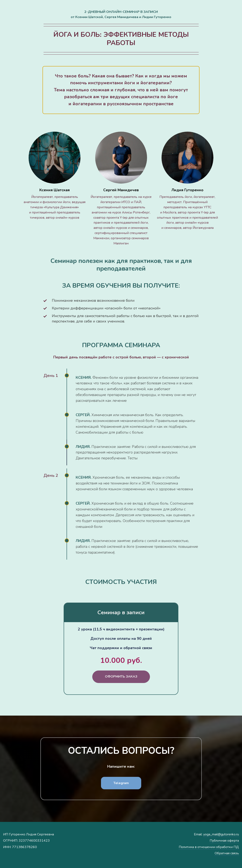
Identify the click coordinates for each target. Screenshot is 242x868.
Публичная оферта (224, 841)
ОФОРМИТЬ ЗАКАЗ (121, 677)
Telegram (121, 783)
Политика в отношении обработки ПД (209, 847)
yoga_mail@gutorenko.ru (221, 834)
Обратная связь (227, 853)
